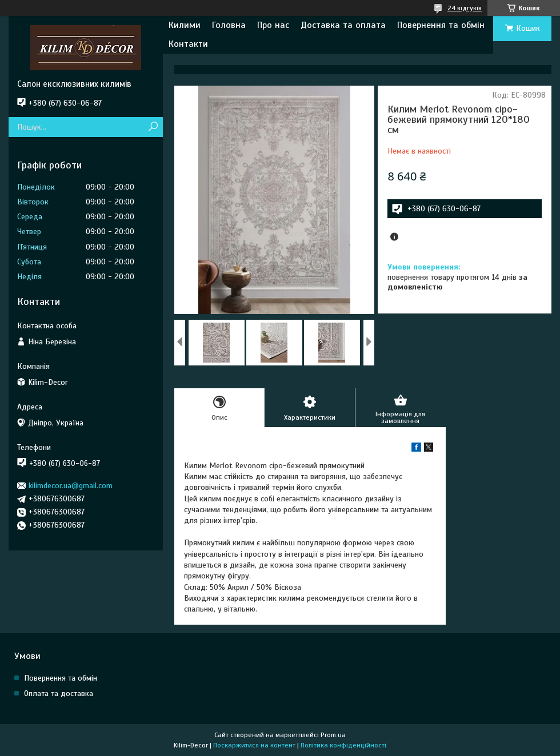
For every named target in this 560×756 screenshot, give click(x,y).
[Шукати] (153, 127)
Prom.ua (333, 735)
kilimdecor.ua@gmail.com (71, 486)
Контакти (188, 44)
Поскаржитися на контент (254, 745)
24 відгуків (465, 8)
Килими (185, 25)
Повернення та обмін (441, 25)
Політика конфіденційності (343, 745)
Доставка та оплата (343, 25)
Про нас (273, 25)
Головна (229, 25)
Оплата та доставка (59, 693)
